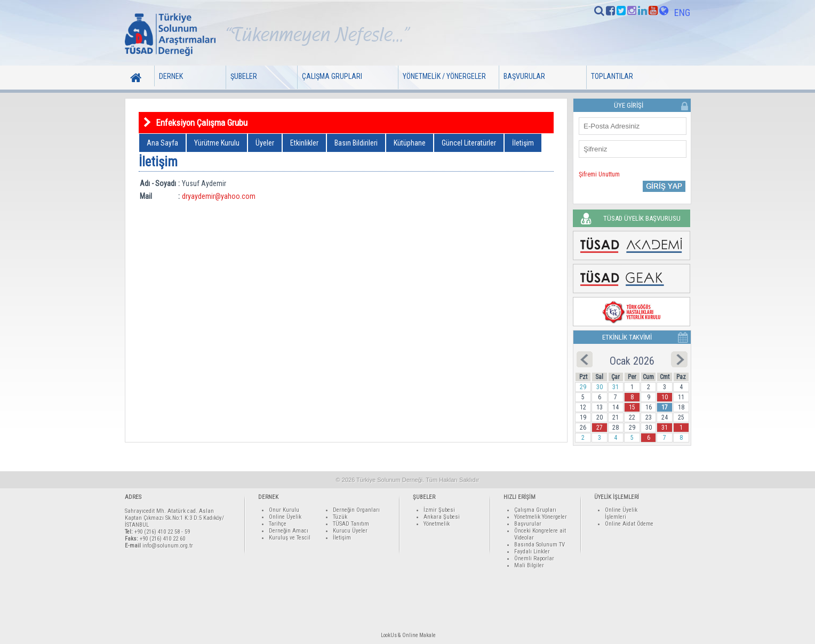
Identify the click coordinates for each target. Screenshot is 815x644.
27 (600, 428)
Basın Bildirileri (356, 143)
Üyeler (265, 143)
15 (632, 407)
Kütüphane (410, 143)
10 (665, 397)
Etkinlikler (304, 143)
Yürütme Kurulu (217, 143)
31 (665, 428)
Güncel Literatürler (469, 143)
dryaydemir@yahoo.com (219, 196)
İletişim (523, 143)
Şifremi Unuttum (599, 174)
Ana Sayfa (162, 143)
